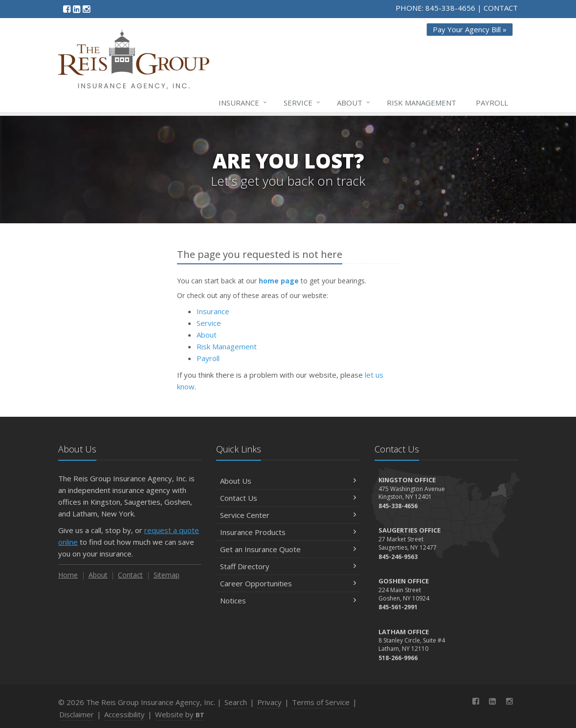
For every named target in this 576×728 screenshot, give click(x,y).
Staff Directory (288, 566)
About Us (288, 481)
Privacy (269, 702)
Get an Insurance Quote (288, 549)
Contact (130, 575)
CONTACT (501, 8)
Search (236, 702)
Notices (288, 600)
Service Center (288, 515)
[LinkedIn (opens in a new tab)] (77, 9)
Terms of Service (321, 702)
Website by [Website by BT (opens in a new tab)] (180, 714)
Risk (421, 103)
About (354, 103)
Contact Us (288, 498)
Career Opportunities (288, 583)
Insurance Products (288, 532)
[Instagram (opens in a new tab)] (86, 9)
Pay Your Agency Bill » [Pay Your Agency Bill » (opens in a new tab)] (470, 29)
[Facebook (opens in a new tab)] (67, 9)
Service (302, 103)
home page (279, 281)
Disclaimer (77, 714)
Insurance (243, 103)
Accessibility (124, 714)
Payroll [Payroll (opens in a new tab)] (492, 103)
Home (68, 575)
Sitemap (166, 575)
